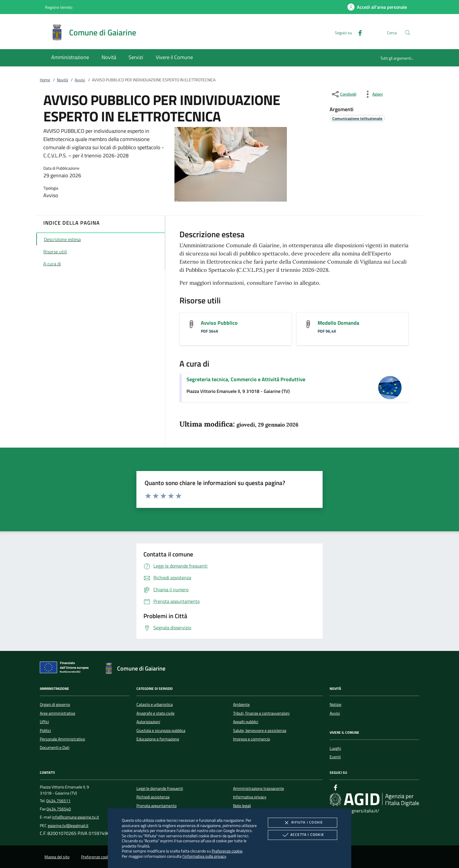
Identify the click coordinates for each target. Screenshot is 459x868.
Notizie (335, 704)
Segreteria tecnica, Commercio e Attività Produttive (246, 379)
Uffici (44, 722)
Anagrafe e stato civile (155, 713)
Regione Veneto (59, 7)
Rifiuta (302, 823)
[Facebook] (358, 32)
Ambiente (241, 704)
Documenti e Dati (55, 747)
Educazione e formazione (158, 739)
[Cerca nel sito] (408, 33)
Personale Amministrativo (62, 739)
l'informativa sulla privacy (204, 856)
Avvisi (80, 80)
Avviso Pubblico (219, 323)
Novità (62, 80)
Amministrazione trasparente (258, 788)
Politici (45, 731)
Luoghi (335, 748)
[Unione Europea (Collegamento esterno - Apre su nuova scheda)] (66, 668)
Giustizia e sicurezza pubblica (161, 731)
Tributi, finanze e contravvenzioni (261, 713)
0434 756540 (59, 809)
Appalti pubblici (246, 722)
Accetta (303, 835)
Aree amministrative (58, 713)
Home (45, 80)
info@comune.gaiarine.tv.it (76, 817)
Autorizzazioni (148, 722)
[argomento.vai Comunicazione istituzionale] (357, 118)
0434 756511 (58, 801)
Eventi (335, 757)
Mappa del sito (57, 857)
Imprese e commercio (251, 739)
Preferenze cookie (227, 851)
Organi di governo (55, 704)
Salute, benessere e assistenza (260, 731)
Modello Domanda (338, 323)
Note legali (242, 806)
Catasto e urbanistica (155, 704)
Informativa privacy (250, 797)
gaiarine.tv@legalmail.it (68, 826)
